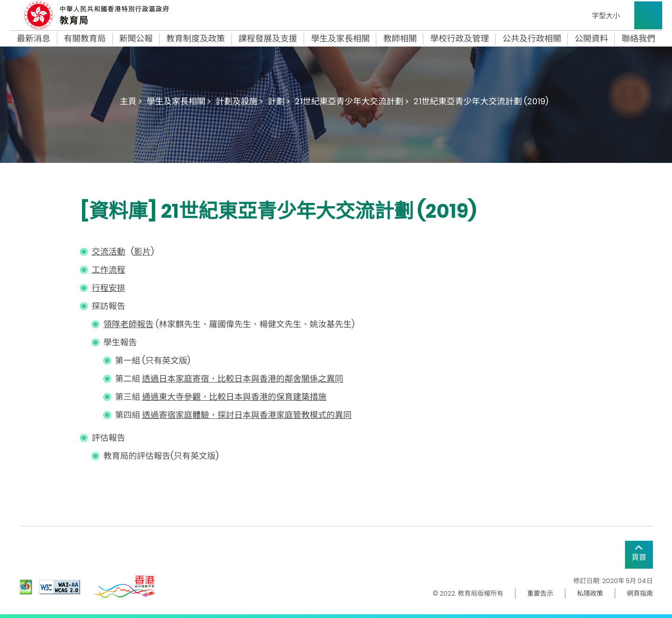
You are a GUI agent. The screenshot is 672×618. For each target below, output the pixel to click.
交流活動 (109, 252)
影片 (143, 252)
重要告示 (540, 593)
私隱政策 (590, 593)
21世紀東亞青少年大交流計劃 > (352, 101)
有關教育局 (85, 39)
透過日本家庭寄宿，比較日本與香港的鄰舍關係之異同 (243, 379)
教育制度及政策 (196, 39)
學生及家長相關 (340, 39)
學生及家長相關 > (179, 101)
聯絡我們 (638, 39)
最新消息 (34, 39)
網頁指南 (640, 593)
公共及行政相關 (532, 39)
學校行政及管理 (460, 39)
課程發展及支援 (268, 39)
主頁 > (131, 101)
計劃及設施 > (239, 101)
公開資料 (591, 39)
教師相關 (400, 39)
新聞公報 (136, 39)
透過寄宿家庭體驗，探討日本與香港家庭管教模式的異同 (247, 415)
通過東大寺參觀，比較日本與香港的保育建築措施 (234, 397)
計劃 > (279, 101)
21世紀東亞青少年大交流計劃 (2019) (481, 101)
